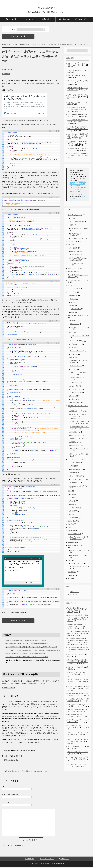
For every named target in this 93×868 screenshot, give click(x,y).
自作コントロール (73, 269)
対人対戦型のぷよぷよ (79, 378)
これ (56, 81)
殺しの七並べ (77, 309)
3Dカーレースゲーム (77, 446)
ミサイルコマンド (76, 390)
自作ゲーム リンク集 (18, 37)
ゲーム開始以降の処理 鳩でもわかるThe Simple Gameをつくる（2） (78, 110)
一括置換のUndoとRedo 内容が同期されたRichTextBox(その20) (27, 644)
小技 (69, 492)
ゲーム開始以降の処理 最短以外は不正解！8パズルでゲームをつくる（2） (78, 144)
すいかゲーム (74, 324)
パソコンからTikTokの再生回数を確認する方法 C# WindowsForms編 (78, 634)
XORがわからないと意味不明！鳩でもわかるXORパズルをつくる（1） (78, 129)
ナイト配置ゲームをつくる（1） (78, 76)
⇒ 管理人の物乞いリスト (11, 761)
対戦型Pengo (74, 443)
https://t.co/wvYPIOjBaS (77, 183)
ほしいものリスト (64, 20)
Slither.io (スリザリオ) (77, 321)
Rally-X (72, 358)
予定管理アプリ (75, 483)
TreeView (71, 525)
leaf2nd (79, 712)
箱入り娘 (73, 333)
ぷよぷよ (73, 370)
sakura (76, 612)
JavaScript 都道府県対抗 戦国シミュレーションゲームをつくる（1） (78, 618)
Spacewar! (73, 397)
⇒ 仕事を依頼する (9, 688)
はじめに (73, 219)
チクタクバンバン (76, 393)
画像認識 (73, 495)
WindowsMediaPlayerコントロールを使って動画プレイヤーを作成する (78, 611)
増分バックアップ (76, 477)
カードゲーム (72, 293)
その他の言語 (72, 573)
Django (72, 576)
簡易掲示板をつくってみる (79, 556)
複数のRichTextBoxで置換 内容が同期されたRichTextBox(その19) (27, 641)
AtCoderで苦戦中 (76, 252)
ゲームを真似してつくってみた (78, 316)
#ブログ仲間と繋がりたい (78, 186)
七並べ (72, 306)
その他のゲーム (75, 403)
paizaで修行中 (75, 255)
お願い (72, 226)
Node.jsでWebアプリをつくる (77, 546)
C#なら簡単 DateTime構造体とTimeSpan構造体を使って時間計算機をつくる (78, 641)
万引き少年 (74, 400)
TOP (10, 45)
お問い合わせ (46, 20)
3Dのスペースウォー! (77, 436)
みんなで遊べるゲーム (77, 222)
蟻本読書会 (74, 249)
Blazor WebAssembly (75, 534)
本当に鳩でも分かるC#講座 (79, 229)
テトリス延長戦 (75, 289)
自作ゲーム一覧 (11, 20)
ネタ (69, 245)
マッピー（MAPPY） (77, 341)
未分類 (70, 579)
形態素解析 (74, 473)
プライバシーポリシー (82, 20)
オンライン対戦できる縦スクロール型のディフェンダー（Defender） (79, 417)
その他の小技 (74, 518)
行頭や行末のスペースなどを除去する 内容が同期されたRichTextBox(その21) (31, 648)
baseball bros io (84, 650)
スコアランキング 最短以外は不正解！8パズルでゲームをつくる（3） (78, 137)
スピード (73, 299)
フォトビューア (75, 463)
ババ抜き (73, 303)
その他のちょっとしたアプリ (79, 487)
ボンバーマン (74, 348)
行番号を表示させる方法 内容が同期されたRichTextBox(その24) (27, 658)
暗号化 (72, 515)
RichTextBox (6, 74)
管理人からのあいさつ (75, 216)
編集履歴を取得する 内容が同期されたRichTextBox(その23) (25, 654)
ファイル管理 (74, 508)
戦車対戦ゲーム (75, 433)
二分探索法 (74, 498)
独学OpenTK (72, 531)
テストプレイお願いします (76, 71)
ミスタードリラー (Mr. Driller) (80, 336)
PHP (69, 561)
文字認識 (73, 467)
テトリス (71, 286)
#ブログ (83, 184)
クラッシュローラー (76, 351)
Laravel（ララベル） (77, 564)
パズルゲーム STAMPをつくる (77, 103)
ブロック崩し (74, 387)
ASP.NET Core (72, 242)
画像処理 (73, 512)
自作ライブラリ (73, 272)
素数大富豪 (74, 296)
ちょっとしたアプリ (74, 460)
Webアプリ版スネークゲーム (79, 551)
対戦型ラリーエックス (77, 439)
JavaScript (71, 543)
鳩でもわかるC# (46, 8)
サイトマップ (29, 20)
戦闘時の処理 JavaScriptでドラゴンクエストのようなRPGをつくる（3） (78, 627)
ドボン (72, 313)
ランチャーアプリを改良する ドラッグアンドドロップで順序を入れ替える (78, 662)
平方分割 (73, 502)
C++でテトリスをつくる (80, 264)
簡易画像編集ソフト (76, 470)
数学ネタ (71, 528)
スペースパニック (76, 366)
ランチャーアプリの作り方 (76, 655)
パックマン (74, 355)
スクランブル (74, 383)
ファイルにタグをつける (78, 480)
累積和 (72, 505)
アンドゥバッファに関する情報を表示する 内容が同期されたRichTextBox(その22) (33, 651)
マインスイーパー (76, 345)
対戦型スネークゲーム (77, 412)
